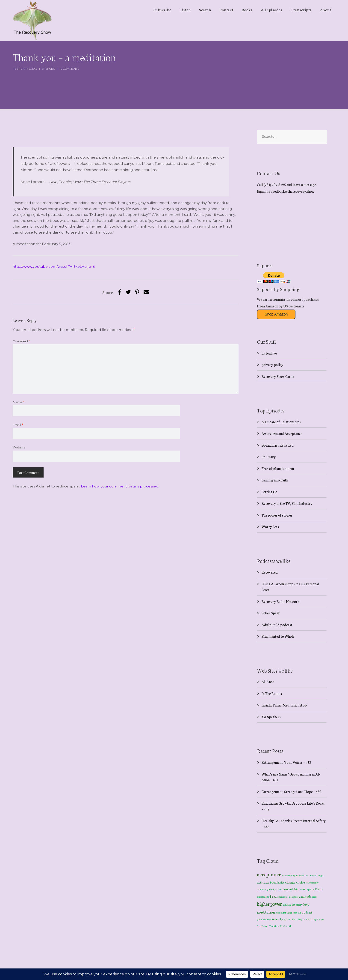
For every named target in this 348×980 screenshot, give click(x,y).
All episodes (271, 9)
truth (289, 926)
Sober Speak (271, 613)
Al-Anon (268, 682)
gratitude (305, 896)
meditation (266, 912)
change (290, 882)
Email (18, 425)
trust (283, 926)
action (299, 875)
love (306, 904)
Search (205, 9)
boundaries (277, 882)
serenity (277, 919)
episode (311, 889)
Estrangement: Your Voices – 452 (286, 762)
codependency (312, 882)
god (291, 897)
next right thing (284, 912)
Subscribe (162, 9)
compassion (276, 889)
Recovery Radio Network (280, 601)
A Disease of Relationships (281, 422)
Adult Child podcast (277, 625)
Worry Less (270, 527)
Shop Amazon (276, 314)
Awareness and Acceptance (282, 433)
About (326, 9)
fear (273, 896)
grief (314, 897)
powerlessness (264, 919)
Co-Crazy (269, 457)
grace (296, 897)
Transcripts (301, 9)
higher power (269, 904)
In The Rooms (272, 693)
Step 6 (321, 919)
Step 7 (260, 926)
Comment (22, 341)
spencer (48, 69)
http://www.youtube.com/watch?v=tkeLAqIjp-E (54, 266)
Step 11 (302, 919)
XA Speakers (271, 717)
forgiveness (283, 897)
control (288, 889)
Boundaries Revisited (278, 445)
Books (247, 9)
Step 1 (295, 919)
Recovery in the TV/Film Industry (287, 503)
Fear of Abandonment (278, 468)
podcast (307, 912)
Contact (226, 9)
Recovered (270, 572)
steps (266, 926)
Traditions (274, 926)
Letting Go (269, 492)
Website (19, 447)
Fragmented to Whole (278, 636)
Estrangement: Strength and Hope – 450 (291, 792)
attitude (263, 882)
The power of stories (277, 515)
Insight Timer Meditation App (284, 705)
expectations (263, 897)
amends (314, 875)
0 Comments (70, 69)
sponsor (288, 919)
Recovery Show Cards (278, 376)
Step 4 (315, 919)
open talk (297, 912)
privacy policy (272, 365)
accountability (289, 875)
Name (19, 402)
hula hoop (287, 905)
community (263, 889)
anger (321, 875)
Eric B (319, 889)
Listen (185, 9)
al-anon (306, 875)
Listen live (269, 353)
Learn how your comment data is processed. (120, 486)
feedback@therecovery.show (293, 191)
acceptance (269, 874)
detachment (300, 889)
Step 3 (309, 919)
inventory (297, 905)
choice (301, 882)
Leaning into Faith (275, 480)
